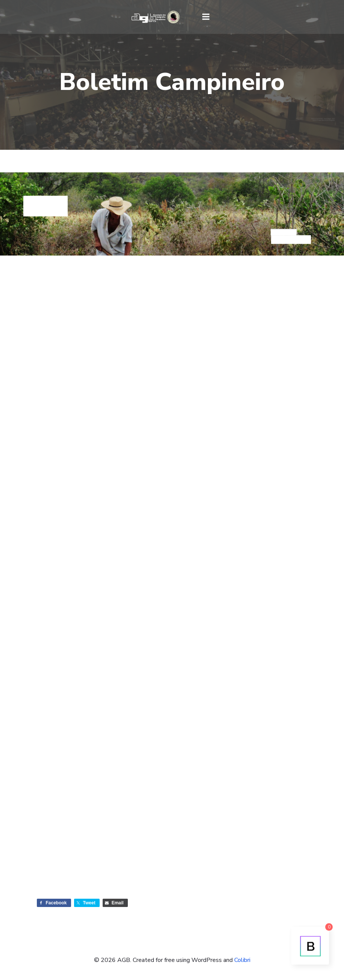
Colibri (242, 960)
